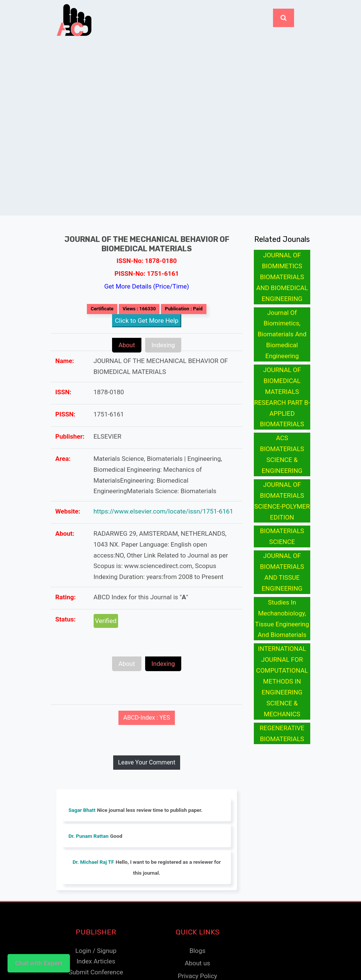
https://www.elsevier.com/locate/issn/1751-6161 (164, 511)
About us (197, 963)
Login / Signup (96, 950)
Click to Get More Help (147, 321)
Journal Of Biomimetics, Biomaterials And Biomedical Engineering (282, 334)
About (122, 345)
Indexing (167, 345)
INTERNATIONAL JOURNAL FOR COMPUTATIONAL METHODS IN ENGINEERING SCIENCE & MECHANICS (282, 681)
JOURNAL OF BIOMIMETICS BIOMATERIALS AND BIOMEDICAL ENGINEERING (282, 277)
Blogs (198, 950)
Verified (106, 621)
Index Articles (96, 961)
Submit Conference (96, 972)
